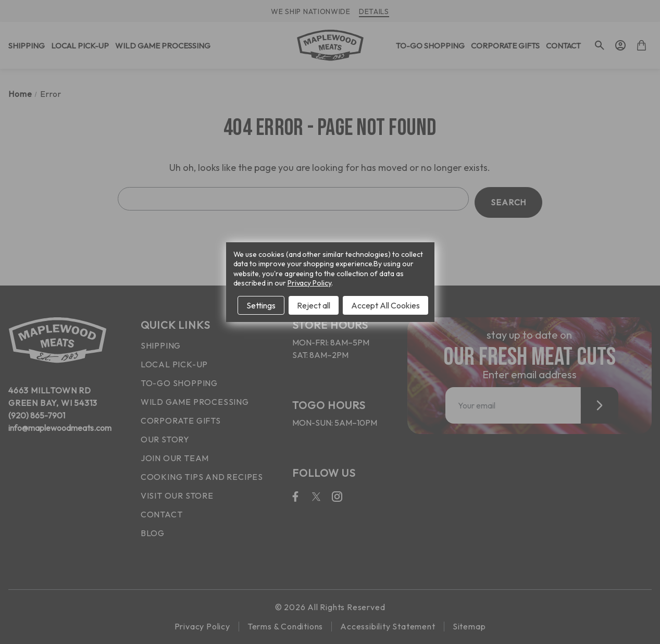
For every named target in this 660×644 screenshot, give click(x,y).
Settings (261, 305)
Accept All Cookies (385, 305)
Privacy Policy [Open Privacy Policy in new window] (309, 283)
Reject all (314, 305)
